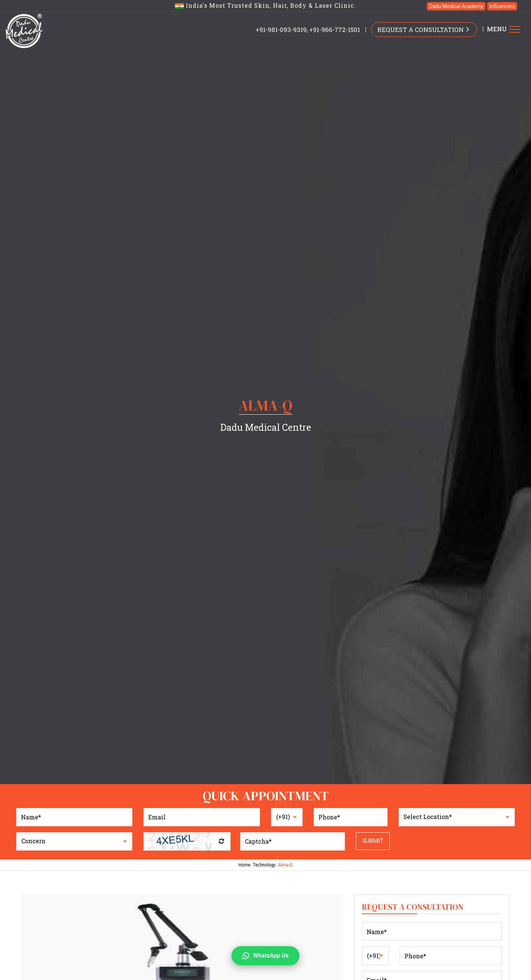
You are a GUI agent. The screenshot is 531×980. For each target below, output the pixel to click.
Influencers (502, 6)
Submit (373, 841)
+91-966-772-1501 (335, 30)
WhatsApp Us (265, 956)
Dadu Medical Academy (456, 6)
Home (244, 865)
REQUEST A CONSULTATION (424, 29)
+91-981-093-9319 (281, 30)
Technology (264, 865)
